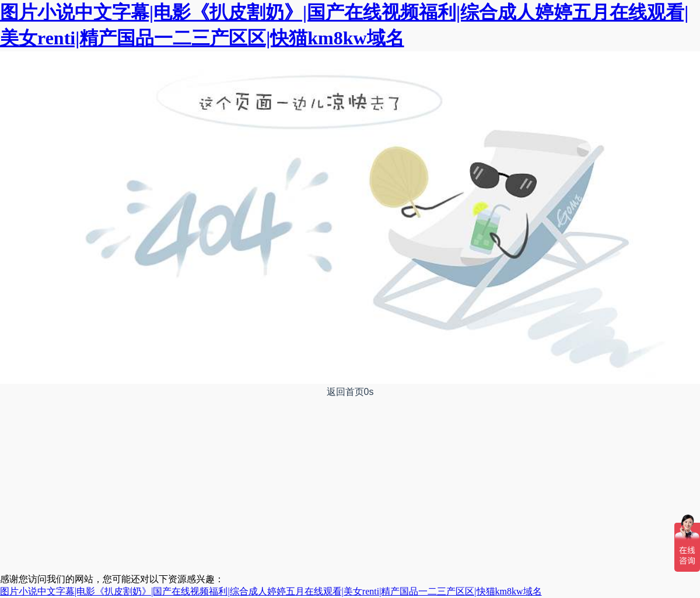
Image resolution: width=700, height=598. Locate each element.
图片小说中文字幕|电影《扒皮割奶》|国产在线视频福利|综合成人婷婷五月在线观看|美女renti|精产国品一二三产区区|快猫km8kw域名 (271, 591)
